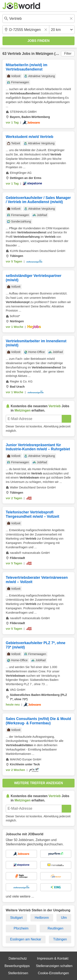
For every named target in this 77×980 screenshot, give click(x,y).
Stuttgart (16, 918)
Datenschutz (18, 958)
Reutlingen (56, 928)
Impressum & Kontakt (53, 958)
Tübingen (60, 939)
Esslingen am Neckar (26, 939)
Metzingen (44, 54)
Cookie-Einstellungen (53, 973)
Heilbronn (42, 918)
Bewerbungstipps (17, 966)
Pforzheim (21, 928)
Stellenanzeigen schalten (54, 966)
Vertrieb (14, 54)
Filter (68, 54)
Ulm (64, 918)
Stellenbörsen (18, 973)
